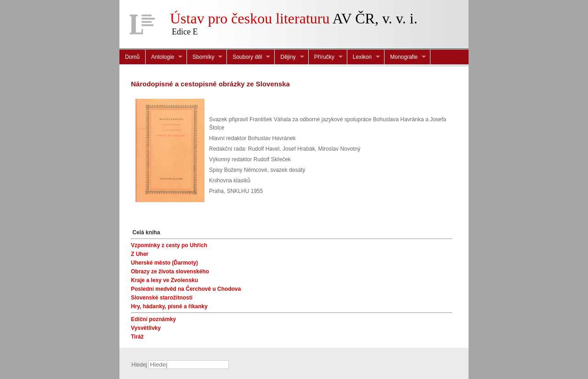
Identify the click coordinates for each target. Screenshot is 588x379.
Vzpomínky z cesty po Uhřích (169, 245)
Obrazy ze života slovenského (170, 272)
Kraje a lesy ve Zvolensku (164, 280)
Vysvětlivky (146, 328)
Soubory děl (249, 57)
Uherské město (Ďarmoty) (164, 263)
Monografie (405, 57)
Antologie (164, 57)
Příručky (326, 57)
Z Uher (140, 254)
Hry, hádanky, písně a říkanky (169, 306)
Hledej (139, 365)
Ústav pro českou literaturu (250, 18)
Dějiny (289, 57)
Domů (132, 57)
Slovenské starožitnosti (162, 298)
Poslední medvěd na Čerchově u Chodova (186, 289)
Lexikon (364, 57)
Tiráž (137, 337)
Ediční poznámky (153, 319)
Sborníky (205, 57)
